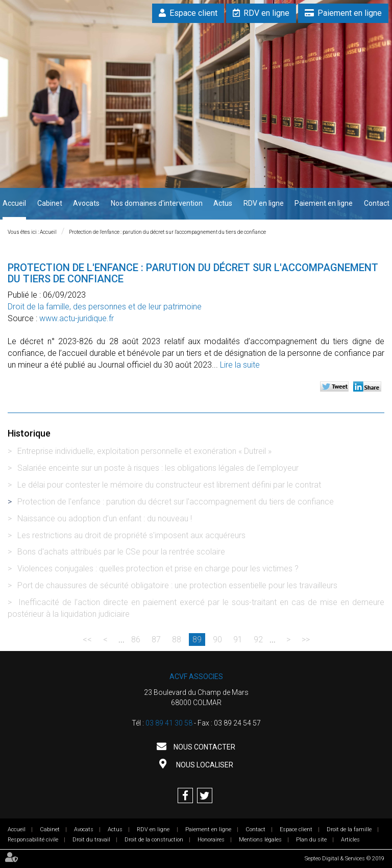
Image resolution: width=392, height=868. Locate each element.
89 (197, 640)
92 (258, 640)
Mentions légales (260, 840)
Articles (350, 840)
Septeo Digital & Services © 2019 (345, 859)
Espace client (193, 13)
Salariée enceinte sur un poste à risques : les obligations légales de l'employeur (158, 468)
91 (238, 640)
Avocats (86, 203)
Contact (377, 203)
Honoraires (211, 840)
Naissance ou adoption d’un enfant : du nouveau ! (105, 519)
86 (136, 640)
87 (156, 640)
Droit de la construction (154, 840)
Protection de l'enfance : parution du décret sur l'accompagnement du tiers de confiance (167, 232)
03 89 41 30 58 (169, 723)
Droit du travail (91, 840)
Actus (223, 203)
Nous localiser (204, 765)
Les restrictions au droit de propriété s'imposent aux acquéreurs (131, 535)
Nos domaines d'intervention (157, 203)
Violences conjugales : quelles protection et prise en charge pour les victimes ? (158, 569)
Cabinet (50, 203)
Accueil (14, 203)
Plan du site (311, 840)
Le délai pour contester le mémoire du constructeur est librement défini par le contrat (169, 485)
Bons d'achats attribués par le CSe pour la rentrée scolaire (121, 552)
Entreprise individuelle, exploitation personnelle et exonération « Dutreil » (144, 451)
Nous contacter (204, 747)
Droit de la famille (349, 829)
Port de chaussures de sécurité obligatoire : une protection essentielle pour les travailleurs (177, 585)
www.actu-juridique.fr (77, 318)
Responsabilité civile (33, 840)
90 (217, 640)
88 (177, 640)
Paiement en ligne (350, 13)
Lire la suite (240, 365)
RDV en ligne (266, 13)
